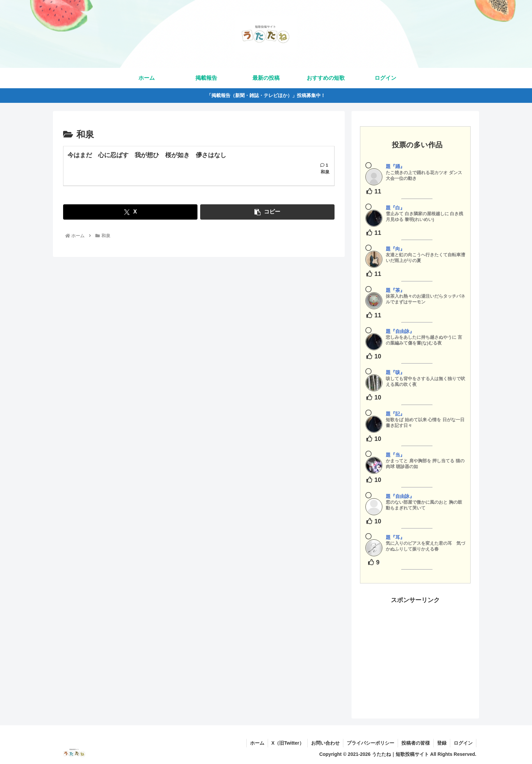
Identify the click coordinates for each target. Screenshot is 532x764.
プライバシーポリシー (370, 743)
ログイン (463, 743)
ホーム (257, 743)
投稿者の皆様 (416, 743)
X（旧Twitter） (288, 743)
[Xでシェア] (130, 212)
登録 (442, 743)
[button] (267, 212)
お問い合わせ (325, 743)
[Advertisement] (415, 653)
